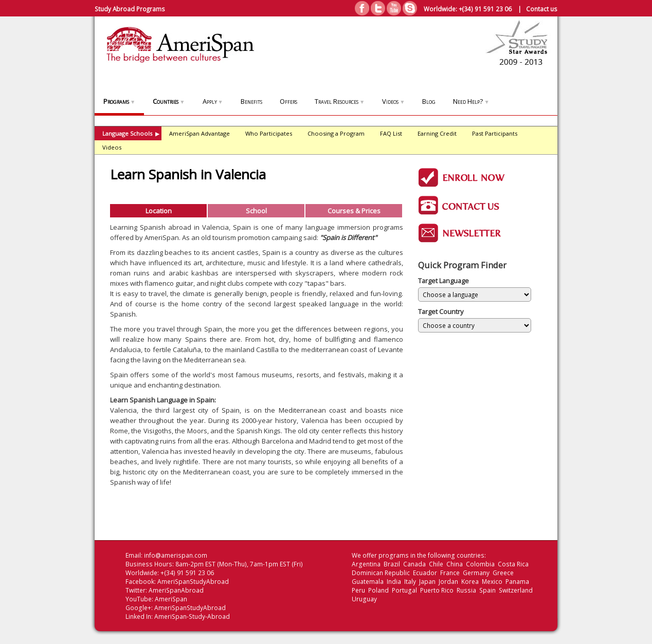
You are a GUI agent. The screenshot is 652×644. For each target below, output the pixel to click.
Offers (288, 101)
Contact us (542, 9)
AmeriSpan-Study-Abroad (192, 617)
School (256, 211)
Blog (429, 101)
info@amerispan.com (176, 555)
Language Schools (131, 133)
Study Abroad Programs (130, 9)
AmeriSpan (171, 599)
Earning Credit (437, 133)
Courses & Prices (354, 211)
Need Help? (471, 101)
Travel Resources (340, 101)
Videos (393, 101)
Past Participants (495, 133)
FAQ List (391, 133)
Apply (213, 101)
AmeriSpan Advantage (200, 133)
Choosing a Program (336, 133)
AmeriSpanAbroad (176, 590)
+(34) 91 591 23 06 (485, 9)
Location (159, 211)
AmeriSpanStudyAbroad (193, 582)
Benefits (251, 101)
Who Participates (269, 133)
